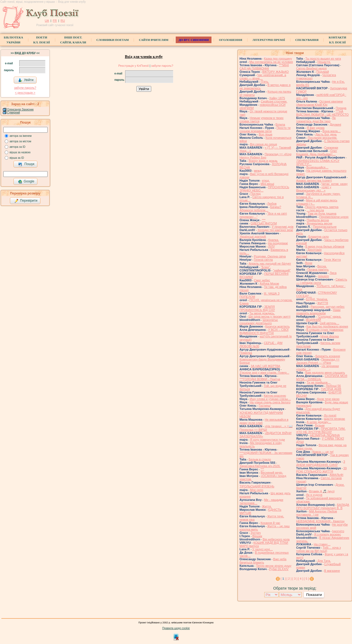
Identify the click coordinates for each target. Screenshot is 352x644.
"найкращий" (282, 270)
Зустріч (256, 533)
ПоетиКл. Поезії (42, 40)
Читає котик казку (334, 184)
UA (47, 21)
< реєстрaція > (25, 93)
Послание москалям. (322, 138)
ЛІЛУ (271, 246)
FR (55, 21)
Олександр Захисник (20, 109)
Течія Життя (332, 260)
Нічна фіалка (330, 336)
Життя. (267, 506)
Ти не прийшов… (319, 382)
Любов (272, 204)
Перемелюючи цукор (334, 217)
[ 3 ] (295, 579)
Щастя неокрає (335, 419)
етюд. (266, 181)
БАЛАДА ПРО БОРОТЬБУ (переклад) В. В (323, 506)
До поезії (330, 415)
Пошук (26, 164)
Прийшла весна (318, 220)
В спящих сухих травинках (325, 330)
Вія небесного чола (276, 539)
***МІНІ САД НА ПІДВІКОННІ (264, 67)
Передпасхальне (325, 227)
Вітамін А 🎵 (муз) (322, 491)
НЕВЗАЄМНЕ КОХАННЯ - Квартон (320, 521)
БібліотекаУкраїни (13, 40)
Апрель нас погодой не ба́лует (270, 263)
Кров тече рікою (328, 399)
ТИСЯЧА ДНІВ (331, 389)
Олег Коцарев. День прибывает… (317, 152)
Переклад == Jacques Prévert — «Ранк (318, 361)
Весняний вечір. (272, 473)
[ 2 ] (289, 579)
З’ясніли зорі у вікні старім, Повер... (264, 373)
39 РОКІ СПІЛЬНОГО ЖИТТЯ (321, 470)
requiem (323, 276)
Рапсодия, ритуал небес (327, 307)
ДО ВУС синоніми (193, 40)
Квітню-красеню (275, 396)
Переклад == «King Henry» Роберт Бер (266, 156)
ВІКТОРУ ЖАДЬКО (276, 72)
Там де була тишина (322, 213)
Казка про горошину (278, 59)
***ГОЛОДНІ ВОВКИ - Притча (260, 379)
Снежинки (331, 148)
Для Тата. (324, 561)
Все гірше (266, 134)
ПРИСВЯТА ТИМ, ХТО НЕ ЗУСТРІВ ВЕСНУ (321, 430)
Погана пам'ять (318, 270)
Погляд (256, 194)
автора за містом (20, 141)
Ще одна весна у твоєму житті (269, 317)
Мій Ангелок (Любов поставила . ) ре (317, 513)
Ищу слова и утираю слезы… (270, 399)
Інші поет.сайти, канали (73, 40)
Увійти (26, 80)
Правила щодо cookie (176, 628)
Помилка (246, 353)
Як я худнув (314, 495)
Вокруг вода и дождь (263, 161)
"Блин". (266, 267)
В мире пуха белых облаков (325, 246)
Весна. (322, 266)
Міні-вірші (267, 184)
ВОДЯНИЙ (313, 320)
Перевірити (26, 201)
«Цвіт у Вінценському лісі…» (314, 189)
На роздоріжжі (278, 243)
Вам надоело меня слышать (325, 373)
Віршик (257, 536)
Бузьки (320, 425)
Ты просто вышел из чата (323, 59)
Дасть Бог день (326, 134)
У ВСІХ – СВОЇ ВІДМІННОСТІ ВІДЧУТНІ (264, 331)
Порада (341, 108)
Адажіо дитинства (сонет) (314, 181)
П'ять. (265, 82)
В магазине (332, 571)
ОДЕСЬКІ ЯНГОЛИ (264, 223)
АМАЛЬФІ (336, 475)
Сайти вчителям (154, 40)
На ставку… (322, 544)
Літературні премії (269, 40)
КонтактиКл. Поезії (337, 40)
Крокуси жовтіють (278, 326)
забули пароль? (25, 88)
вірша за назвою (20, 152)
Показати (314, 595)
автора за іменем (21, 136)
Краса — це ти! (323, 452)
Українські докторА (253, 237)
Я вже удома (316, 128)
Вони (309, 263)
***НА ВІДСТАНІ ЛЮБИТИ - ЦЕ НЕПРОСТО (322, 113)
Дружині (335, 124)
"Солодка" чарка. (329, 317)
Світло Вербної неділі (311, 68)
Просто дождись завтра (322, 207)
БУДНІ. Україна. (317, 299)
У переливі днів (283, 227)
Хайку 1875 (277, 98)
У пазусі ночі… (263, 549)
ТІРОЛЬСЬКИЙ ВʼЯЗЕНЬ (257, 486)
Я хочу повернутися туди (267, 440)
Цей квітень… (329, 323)
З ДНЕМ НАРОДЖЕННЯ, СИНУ (321, 463)
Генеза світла (263, 260)
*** (264, 220)
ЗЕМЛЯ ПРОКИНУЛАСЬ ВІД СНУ (257, 308)
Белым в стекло (260, 459)
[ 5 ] (306, 579)
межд (258, 171)
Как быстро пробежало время (327, 326)
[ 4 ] (301, 579)
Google (26, 182)
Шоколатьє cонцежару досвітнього (259, 321)
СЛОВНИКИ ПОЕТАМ (112, 40)
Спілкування (307, 40)
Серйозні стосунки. (274, 101)
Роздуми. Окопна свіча (270, 256)
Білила (280, 124)
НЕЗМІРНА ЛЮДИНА (325, 435)
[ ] (283, 579)
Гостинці (265, 406)
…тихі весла (315, 210)
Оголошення (231, 40)
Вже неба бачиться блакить (263, 561)
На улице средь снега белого (270, 402)
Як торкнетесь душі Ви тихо (316, 120)
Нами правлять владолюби (318, 312)
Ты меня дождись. (262, 313)
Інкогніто (338, 531)
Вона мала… (332, 131)
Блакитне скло (318, 237)
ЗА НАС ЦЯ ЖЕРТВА (265, 366)
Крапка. (274, 240)
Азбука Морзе (269, 284)
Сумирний (14, 113)
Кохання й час (270, 523)
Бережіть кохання (328, 356)
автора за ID (18, 147)
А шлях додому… (319, 422)
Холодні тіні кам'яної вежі (275, 230)
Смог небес (262, 280)
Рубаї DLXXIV (279, 569)
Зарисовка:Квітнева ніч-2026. (260, 466)
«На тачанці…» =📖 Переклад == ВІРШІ (266, 428)
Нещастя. (324, 62)
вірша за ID (17, 158)
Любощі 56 (333, 386)
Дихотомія (315, 250)
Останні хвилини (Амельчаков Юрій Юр (319, 103)
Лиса (333, 273)
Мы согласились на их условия (271, 62)
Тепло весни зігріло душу (274, 566)
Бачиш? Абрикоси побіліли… (260, 209)
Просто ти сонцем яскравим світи (265, 129)
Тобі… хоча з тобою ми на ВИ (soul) (318, 549)
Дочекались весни (319, 223)
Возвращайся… (317, 167)
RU (63, 21)
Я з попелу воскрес (328, 534)
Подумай (322, 72)
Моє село (257, 490)
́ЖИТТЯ (323, 303)
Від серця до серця (263, 144)
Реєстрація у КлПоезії (134, 66)
